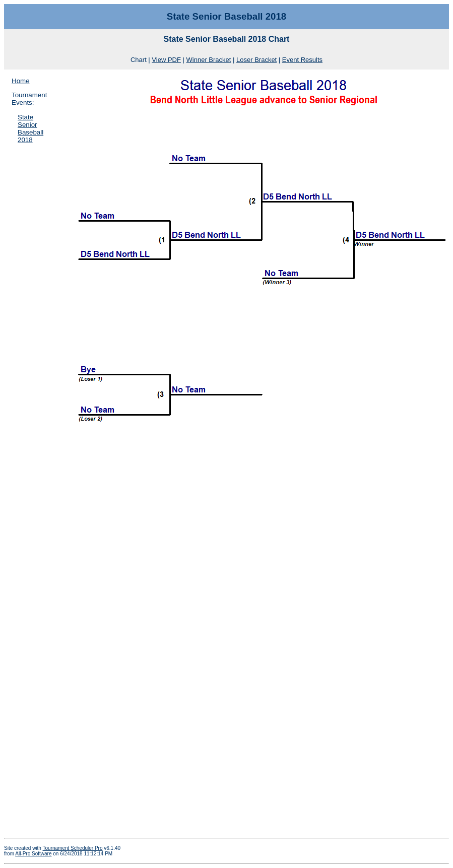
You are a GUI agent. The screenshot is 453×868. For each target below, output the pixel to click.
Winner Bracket (209, 60)
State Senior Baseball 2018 (30, 128)
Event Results (302, 60)
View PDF (166, 60)
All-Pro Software (33, 854)
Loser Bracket (256, 60)
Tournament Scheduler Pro (73, 848)
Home (21, 81)
